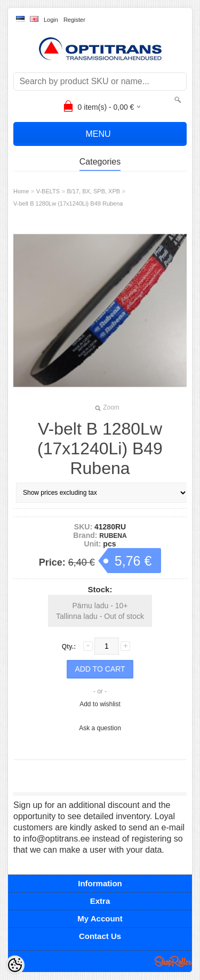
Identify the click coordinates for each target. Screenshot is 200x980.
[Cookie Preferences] (15, 965)
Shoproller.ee (173, 961)
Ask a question (100, 728)
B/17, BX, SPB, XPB (93, 191)
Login (51, 20)
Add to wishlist (100, 704)
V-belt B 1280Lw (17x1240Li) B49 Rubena (68, 203)
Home (21, 191)
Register (74, 20)
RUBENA (113, 536)
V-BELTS (48, 191)
